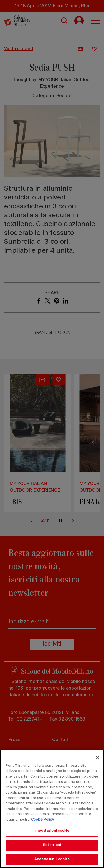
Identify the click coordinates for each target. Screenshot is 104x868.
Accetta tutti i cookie (52, 859)
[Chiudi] (97, 758)
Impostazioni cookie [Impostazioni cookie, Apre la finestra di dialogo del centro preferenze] (52, 831)
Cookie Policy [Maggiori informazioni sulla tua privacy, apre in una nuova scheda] (42, 820)
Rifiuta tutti (52, 845)
